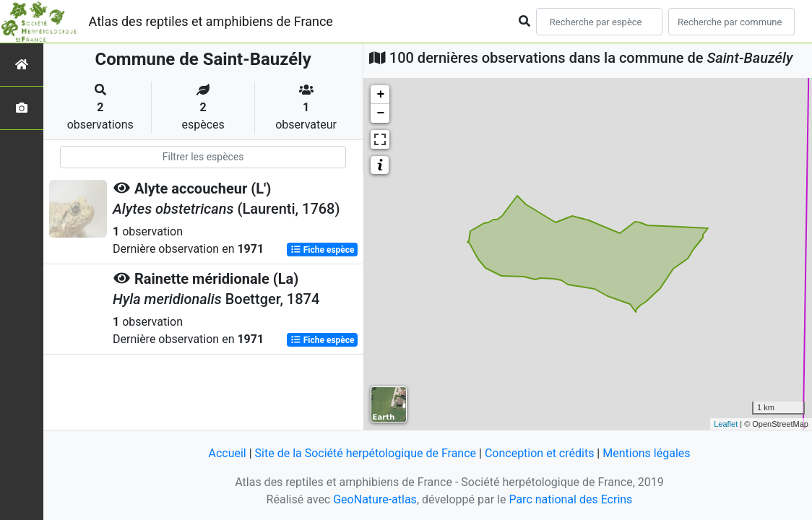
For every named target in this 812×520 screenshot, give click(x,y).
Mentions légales (646, 453)
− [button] (380, 113)
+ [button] (380, 95)
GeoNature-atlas (375, 499)
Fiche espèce (323, 250)
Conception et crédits (540, 453)
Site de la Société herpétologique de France (366, 453)
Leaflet (726, 424)
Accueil (227, 453)
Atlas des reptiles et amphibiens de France (211, 21)
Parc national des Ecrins (570, 499)
